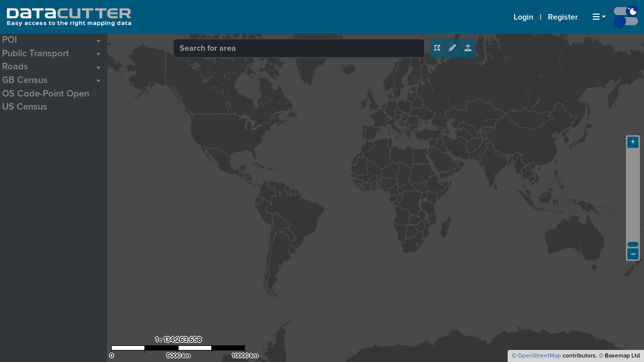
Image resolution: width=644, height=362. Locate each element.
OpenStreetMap (539, 356)
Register (563, 17)
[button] (599, 17)
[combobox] (299, 48)
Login (524, 17)
